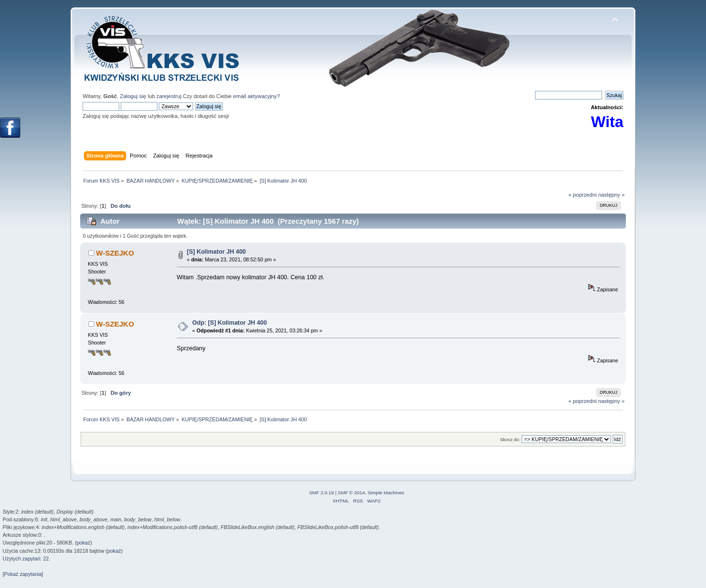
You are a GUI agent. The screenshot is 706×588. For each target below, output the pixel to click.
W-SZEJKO (115, 253)
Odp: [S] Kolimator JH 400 (230, 323)
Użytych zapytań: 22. (27, 559)
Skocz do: (510, 439)
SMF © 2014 (352, 493)
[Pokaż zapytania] (23, 574)
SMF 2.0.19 (322, 493)
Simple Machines (386, 493)
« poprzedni (583, 195)
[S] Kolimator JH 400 (216, 252)
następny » (612, 195)
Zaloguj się (133, 96)
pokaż (84, 543)
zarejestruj (169, 96)
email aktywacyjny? (257, 96)
